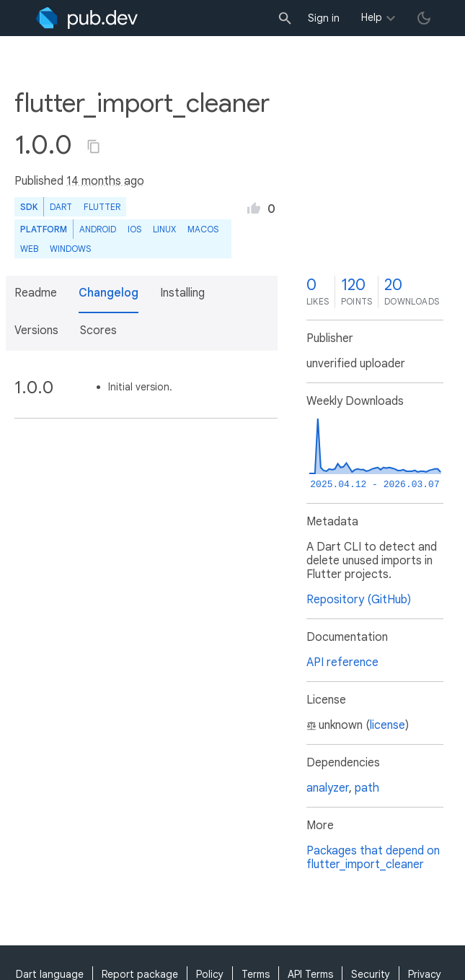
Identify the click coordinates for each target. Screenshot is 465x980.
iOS (134, 229)
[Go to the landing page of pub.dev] (87, 18)
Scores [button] (98, 331)
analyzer (328, 788)
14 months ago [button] (105, 181)
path (367, 788)
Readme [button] (36, 293)
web (29, 249)
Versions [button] (36, 331)
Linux (164, 229)
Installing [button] (182, 293)
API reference (342, 662)
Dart (61, 207)
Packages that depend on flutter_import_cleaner (373, 858)
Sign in (324, 18)
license (387, 725)
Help (372, 17)
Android (98, 229)
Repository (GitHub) (359, 600)
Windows (70, 249)
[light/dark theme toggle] (424, 18)
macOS (203, 229)
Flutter (102, 207)
